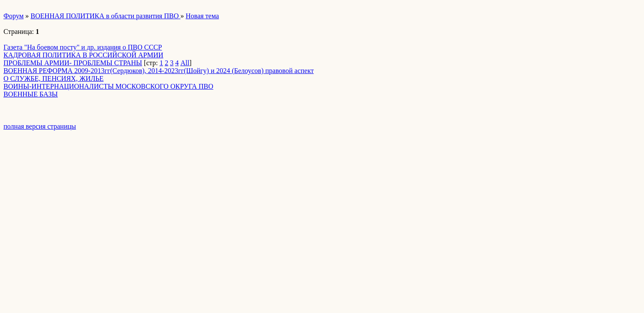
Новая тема (202, 16)
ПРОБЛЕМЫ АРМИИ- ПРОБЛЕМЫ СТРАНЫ (73, 63)
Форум (13, 16)
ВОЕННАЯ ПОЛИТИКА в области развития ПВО (105, 16)
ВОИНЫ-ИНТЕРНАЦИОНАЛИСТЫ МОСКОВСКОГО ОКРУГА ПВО (108, 86)
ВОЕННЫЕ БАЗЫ (31, 94)
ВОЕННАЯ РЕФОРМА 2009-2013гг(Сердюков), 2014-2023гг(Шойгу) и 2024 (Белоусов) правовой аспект (159, 71)
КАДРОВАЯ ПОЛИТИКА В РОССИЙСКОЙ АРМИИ (83, 55)
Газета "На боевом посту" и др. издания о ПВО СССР (83, 47)
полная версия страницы (40, 126)
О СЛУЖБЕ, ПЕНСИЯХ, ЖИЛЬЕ (53, 78)
